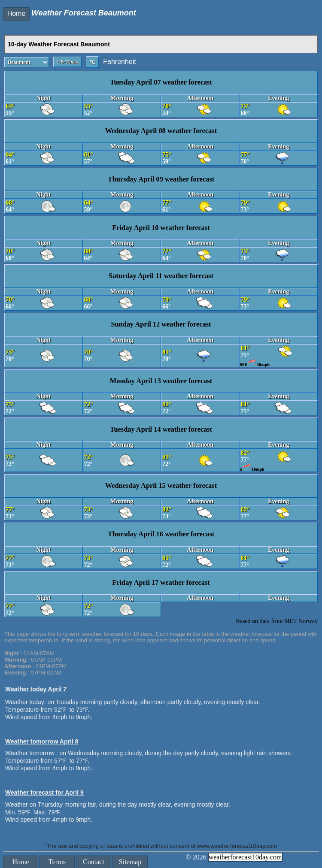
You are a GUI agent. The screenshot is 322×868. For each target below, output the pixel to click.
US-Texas (67, 62)
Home (17, 14)
